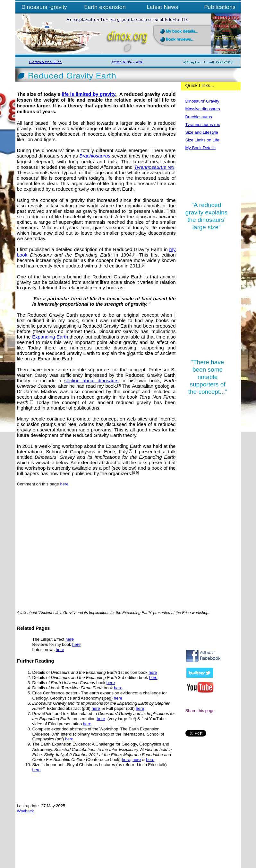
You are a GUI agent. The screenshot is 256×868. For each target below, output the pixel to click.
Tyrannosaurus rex (154, 167)
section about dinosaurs (91, 380)
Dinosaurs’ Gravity (202, 101)
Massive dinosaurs (203, 109)
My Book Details (201, 148)
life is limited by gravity (88, 94)
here (64, 484)
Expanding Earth (50, 337)
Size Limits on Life (202, 140)
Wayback (26, 811)
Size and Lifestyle (202, 132)
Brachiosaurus (95, 156)
